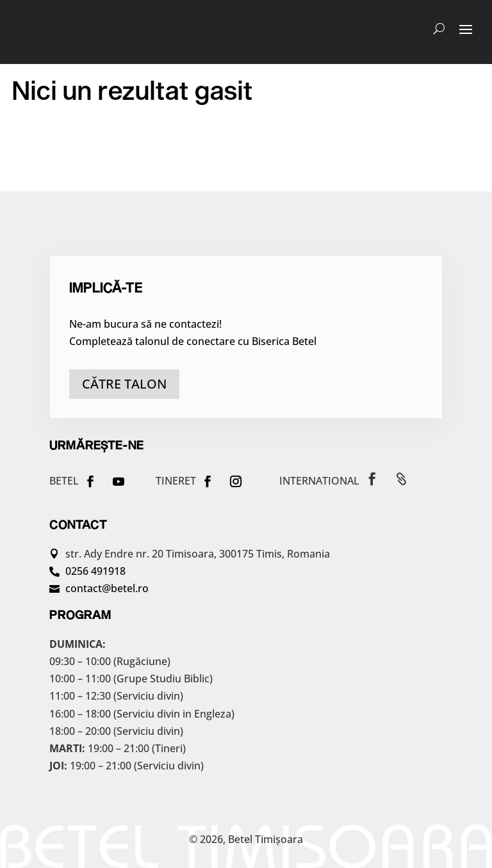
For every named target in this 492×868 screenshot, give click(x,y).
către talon (124, 384)
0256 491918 (95, 571)
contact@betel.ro (107, 588)
